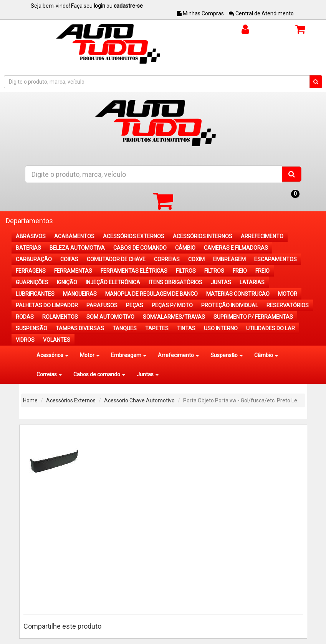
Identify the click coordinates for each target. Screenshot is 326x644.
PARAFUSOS (102, 305)
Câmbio (266, 355)
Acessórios (52, 355)
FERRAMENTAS (73, 271)
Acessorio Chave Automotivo (139, 400)
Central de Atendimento (261, 13)
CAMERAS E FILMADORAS (236, 248)
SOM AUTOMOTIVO (110, 317)
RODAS (25, 317)
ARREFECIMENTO (262, 236)
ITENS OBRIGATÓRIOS (175, 282)
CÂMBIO (185, 248)
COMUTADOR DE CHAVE (116, 259)
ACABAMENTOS (74, 236)
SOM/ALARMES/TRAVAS (174, 317)
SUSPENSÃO (31, 328)
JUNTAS (221, 282)
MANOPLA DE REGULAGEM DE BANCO (151, 294)
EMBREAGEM (229, 259)
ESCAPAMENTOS (276, 259)
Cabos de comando (99, 374)
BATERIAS (28, 248)
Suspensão (227, 355)
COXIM (196, 259)
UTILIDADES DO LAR (271, 328)
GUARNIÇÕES (32, 282)
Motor (90, 355)
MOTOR (288, 294)
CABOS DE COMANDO (140, 248)
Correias (49, 374)
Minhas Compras (200, 13)
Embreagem (129, 355)
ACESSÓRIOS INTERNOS (203, 236)
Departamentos (29, 221)
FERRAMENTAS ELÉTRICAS (134, 271)
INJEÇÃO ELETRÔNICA (113, 282)
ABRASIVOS (31, 236)
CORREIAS (167, 259)
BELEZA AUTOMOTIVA (77, 248)
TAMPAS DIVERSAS (80, 328)
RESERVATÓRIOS (288, 305)
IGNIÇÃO (67, 282)
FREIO (240, 271)
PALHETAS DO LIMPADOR (47, 305)
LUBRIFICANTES (35, 294)
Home (30, 400)
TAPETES (157, 328)
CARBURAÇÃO (34, 259)
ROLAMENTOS (60, 317)
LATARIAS (252, 282)
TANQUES (125, 328)
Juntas (148, 374)
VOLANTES (57, 340)
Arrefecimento (178, 355)
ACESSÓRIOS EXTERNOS (134, 236)
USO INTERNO (221, 328)
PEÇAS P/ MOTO (172, 305)
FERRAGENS (31, 271)
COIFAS (69, 259)
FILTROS (186, 271)
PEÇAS (135, 305)
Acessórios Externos (71, 400)
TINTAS (186, 328)
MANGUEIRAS (80, 294)
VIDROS (25, 340)
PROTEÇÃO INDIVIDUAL (230, 305)
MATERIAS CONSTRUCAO (238, 294)
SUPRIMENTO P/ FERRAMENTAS (253, 317)
